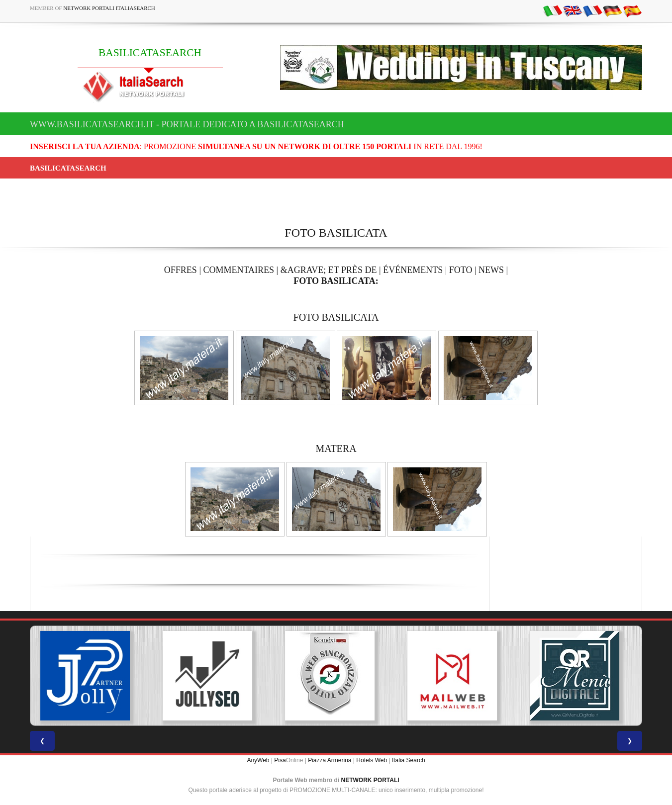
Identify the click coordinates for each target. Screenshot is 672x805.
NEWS (491, 270)
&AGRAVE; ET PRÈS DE (329, 270)
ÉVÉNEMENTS (413, 270)
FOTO (461, 270)
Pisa (280, 760)
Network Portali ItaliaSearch (109, 8)
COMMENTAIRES (239, 270)
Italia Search (409, 760)
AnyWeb (258, 760)
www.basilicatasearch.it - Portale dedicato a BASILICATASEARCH (187, 124)
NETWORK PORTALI (370, 780)
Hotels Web (372, 760)
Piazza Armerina (330, 760)
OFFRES (181, 270)
